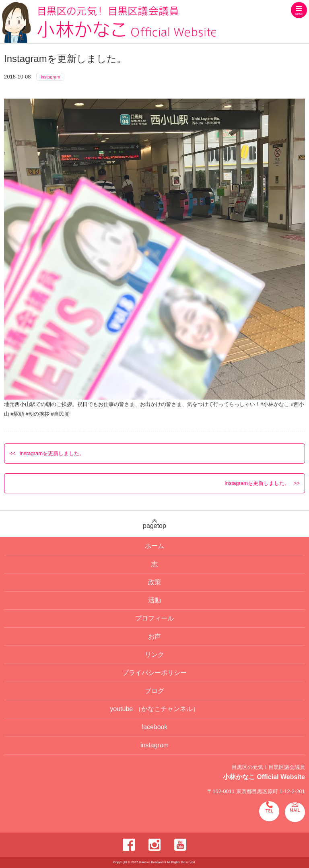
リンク (154, 655)
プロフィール (154, 618)
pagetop (154, 524)
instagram (50, 77)
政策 (154, 582)
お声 (154, 636)
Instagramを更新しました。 (52, 453)
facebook (155, 727)
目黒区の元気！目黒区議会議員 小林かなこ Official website (109, 23)
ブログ (154, 691)
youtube (154, 709)
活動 (154, 600)
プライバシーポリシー (154, 673)
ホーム (154, 546)
